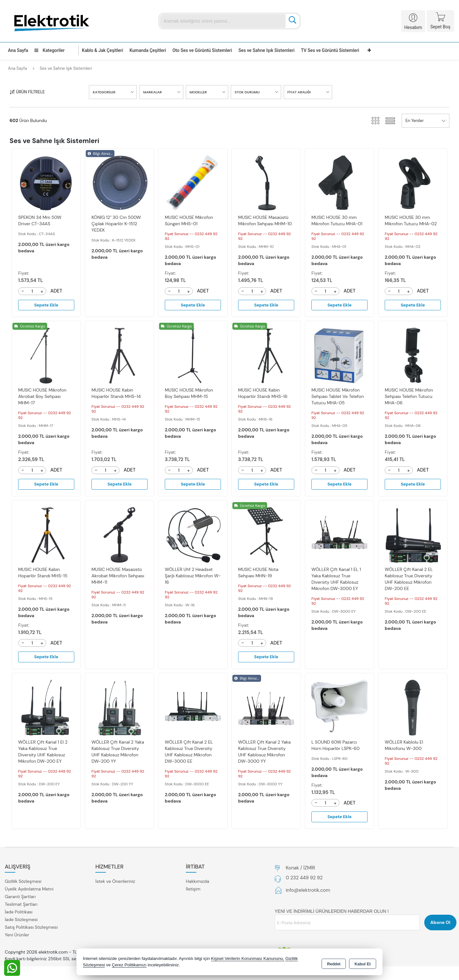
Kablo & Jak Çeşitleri (102, 50)
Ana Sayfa (18, 50)
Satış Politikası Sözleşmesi (31, 929)
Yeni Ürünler (17, 936)
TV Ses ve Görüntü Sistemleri (330, 50)
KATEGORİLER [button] (104, 92)
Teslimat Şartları (21, 906)
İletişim (193, 890)
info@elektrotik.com (308, 892)
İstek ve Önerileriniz (115, 883)
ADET (56, 291)
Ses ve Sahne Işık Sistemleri (266, 50)
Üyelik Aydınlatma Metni (29, 890)
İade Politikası (19, 913)
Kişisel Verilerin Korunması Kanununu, (248, 959)
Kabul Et (363, 963)
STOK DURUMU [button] (247, 92)
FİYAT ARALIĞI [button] (299, 92)
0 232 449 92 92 (304, 879)
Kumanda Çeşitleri (148, 50)
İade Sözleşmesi (21, 921)
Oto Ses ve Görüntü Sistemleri (202, 50)
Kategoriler (49, 50)
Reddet (334, 963)
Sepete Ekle (46, 305)
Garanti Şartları (20, 898)
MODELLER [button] (198, 92)
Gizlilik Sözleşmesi (23, 883)
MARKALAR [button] (152, 92)
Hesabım (413, 27)
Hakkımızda (197, 883)
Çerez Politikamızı (129, 966)
